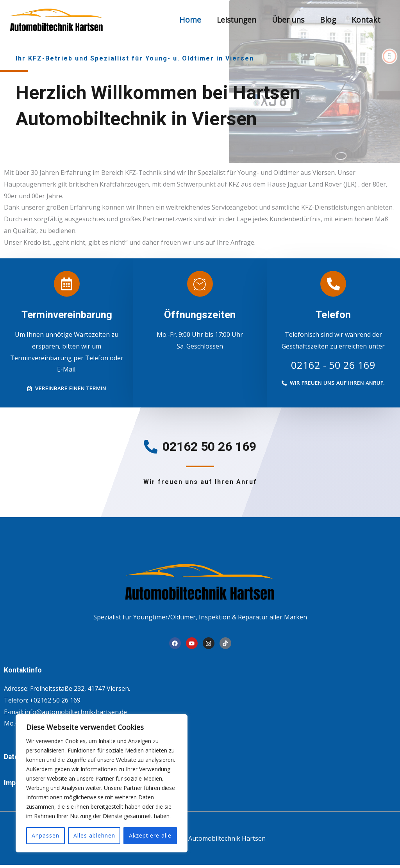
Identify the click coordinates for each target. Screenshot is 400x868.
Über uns (290, 20)
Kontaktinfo (26, 673)
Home (193, 20)
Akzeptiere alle (150, 835)
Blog (329, 20)
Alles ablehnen (94, 835)
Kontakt (366, 20)
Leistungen (239, 20)
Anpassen (46, 835)
